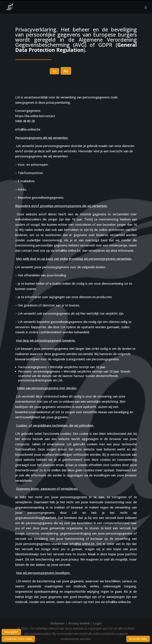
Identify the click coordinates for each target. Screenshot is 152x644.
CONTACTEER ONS (18, 639)
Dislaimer (58, 623)
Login (97, 623)
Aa (54, 71)
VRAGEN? (11, 632)
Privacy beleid (79, 623)
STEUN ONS (138, 639)
